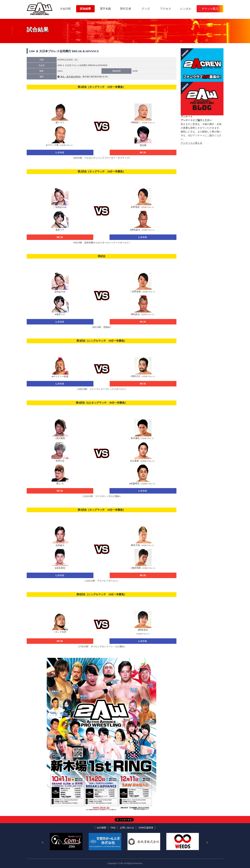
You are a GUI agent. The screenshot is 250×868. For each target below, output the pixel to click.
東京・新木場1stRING (71, 77)
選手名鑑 (105, 9)
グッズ (146, 9)
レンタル (186, 9)
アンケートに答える (191, 143)
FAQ (113, 828)
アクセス (166, 9)
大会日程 (65, 9)
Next (208, 842)
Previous (43, 842)
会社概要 (101, 828)
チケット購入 (210, 9)
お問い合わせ (127, 828)
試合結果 (85, 9)
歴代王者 (126, 9)
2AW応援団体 (146, 828)
